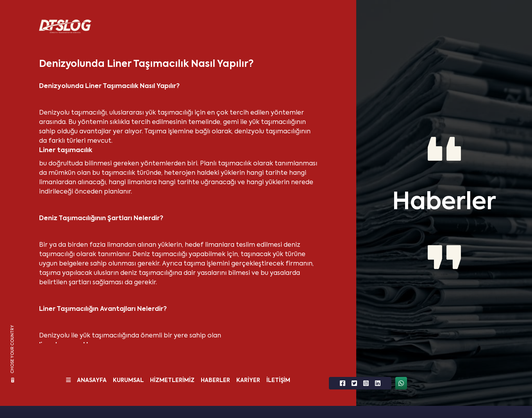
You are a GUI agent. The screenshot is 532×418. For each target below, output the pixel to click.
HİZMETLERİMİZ (172, 380)
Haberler (444, 203)
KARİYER (248, 380)
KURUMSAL (128, 380)
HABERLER (215, 380)
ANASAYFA (92, 380)
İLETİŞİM (278, 380)
